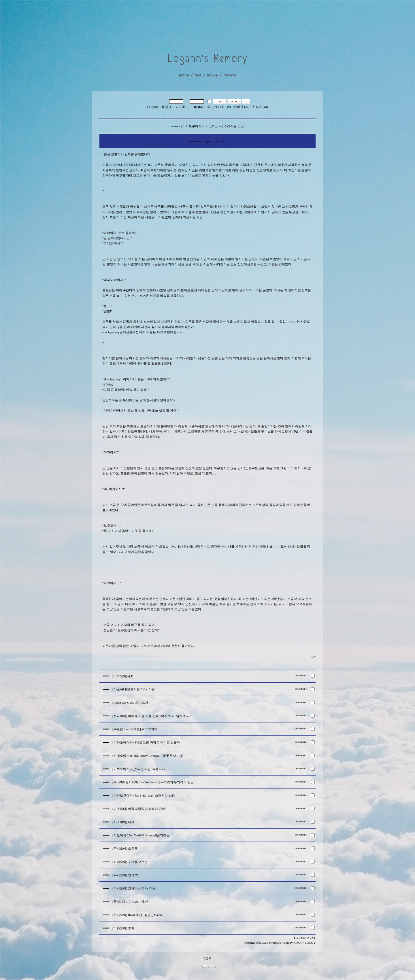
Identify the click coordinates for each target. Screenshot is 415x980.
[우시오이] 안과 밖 (125, 875)
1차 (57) (212, 107)
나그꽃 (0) (182, 107)
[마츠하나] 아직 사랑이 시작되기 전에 (139, 809)
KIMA (297, 943)
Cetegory (153, 107)
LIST (314, 657)
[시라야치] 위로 (123, 822)
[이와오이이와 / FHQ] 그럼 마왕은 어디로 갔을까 (146, 742)
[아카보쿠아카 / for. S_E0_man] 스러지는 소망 (144, 796)
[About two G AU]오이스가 (130, 703)
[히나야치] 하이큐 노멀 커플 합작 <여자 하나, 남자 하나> (152, 716)
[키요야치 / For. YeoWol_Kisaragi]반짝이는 (141, 835)
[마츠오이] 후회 (123, 928)
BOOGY (310, 943)
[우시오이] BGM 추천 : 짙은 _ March (137, 915)
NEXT (312, 938)
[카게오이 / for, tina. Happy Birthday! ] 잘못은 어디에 (148, 756)
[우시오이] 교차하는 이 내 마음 (134, 888)
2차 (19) (226, 107)
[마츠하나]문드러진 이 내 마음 (134, 689)
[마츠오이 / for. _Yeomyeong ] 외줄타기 (139, 769)
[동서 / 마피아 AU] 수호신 (130, 902)
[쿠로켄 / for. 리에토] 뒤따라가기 (135, 729)
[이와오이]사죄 (123, 676)
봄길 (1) (167, 107)
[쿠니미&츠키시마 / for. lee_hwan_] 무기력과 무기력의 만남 (153, 782)
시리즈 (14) (260, 107)
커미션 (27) (241, 107)
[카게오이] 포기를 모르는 (130, 862)
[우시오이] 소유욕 (125, 849)
